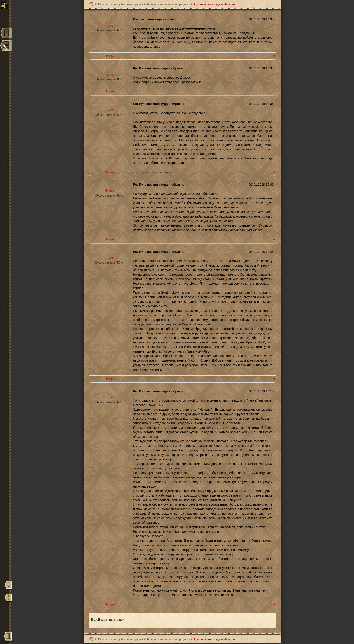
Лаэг (110, 258)
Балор (110, 75)
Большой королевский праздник (168, 4)
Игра (101, 4)
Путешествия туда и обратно (214, 4)
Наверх (109, 56)
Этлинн (110, 397)
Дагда (110, 25)
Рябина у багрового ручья (126, 4)
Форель (111, 191)
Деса (110, 110)
